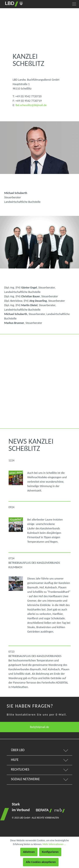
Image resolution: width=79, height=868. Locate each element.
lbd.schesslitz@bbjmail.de (31, 105)
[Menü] (74, 4)
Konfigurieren (50, 852)
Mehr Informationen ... (54, 844)
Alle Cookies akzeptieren (41, 862)
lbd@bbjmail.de (39, 727)
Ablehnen (29, 852)
